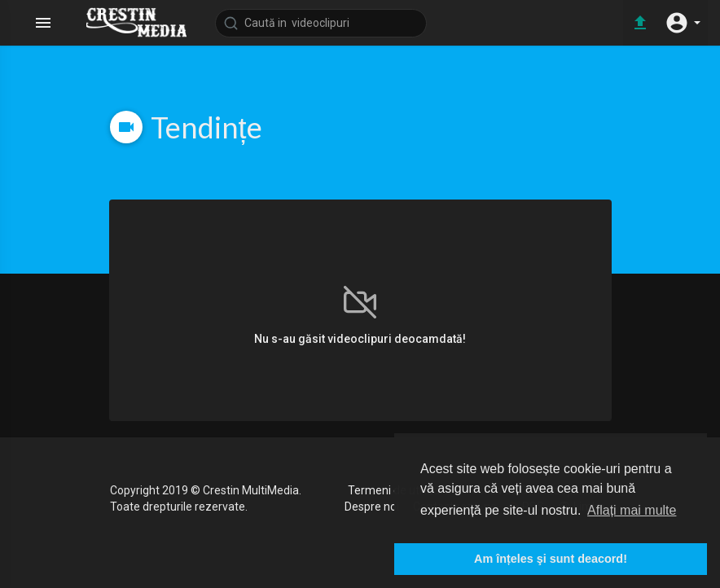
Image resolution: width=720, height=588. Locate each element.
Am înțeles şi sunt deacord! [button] (551, 559)
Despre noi (372, 507)
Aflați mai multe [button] (632, 510)
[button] (683, 23)
